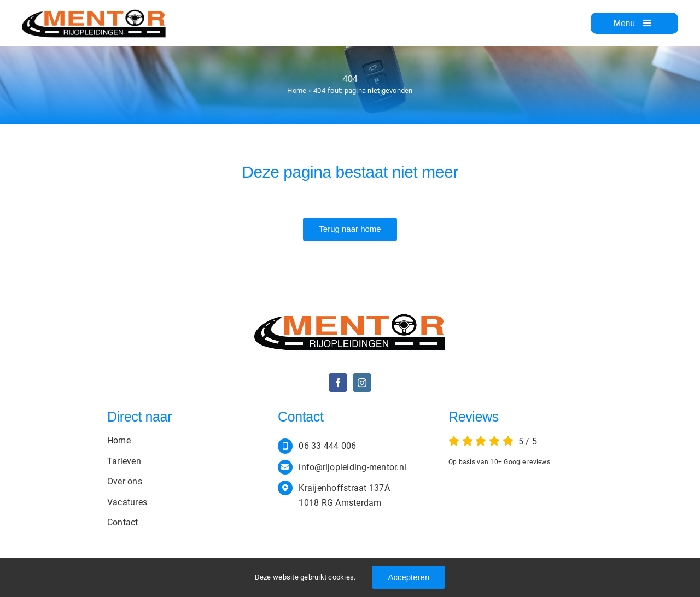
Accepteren (409, 577)
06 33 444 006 (327, 446)
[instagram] (362, 383)
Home (297, 90)
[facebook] (338, 383)
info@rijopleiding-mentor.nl (352, 467)
